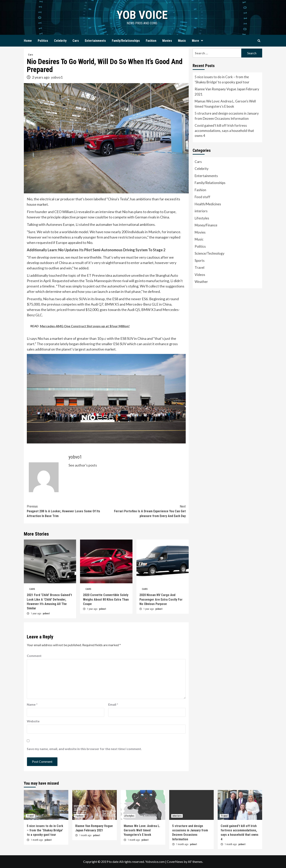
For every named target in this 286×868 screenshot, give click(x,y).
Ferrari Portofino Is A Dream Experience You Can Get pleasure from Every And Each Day (146, 511)
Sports (200, 261)
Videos (200, 275)
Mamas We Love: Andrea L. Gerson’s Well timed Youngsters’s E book (225, 104)
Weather (201, 282)
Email (113, 704)
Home (28, 41)
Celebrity (60, 41)
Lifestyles (202, 218)
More (198, 41)
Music (182, 41)
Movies (167, 41)
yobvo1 (57, 77)
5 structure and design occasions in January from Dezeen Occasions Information (227, 116)
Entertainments (95, 41)
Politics (43, 41)
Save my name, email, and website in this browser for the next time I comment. (84, 749)
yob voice (142, 15)
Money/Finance (206, 225)
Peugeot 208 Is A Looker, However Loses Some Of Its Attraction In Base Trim (67, 511)
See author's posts (83, 465)
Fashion (151, 41)
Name (32, 704)
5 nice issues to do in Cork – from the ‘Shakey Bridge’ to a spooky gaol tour (222, 79)
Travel (200, 267)
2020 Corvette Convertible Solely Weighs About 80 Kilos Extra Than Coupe (106, 599)
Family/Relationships (126, 41)
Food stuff (202, 197)
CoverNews (175, 862)
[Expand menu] (202, 41)
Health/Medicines (208, 204)
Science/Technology (210, 253)
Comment (34, 656)
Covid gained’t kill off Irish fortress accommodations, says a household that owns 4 (224, 131)
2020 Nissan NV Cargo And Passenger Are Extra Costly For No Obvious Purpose (161, 599)
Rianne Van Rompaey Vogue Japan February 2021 (227, 92)
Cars (76, 41)
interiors (201, 211)
